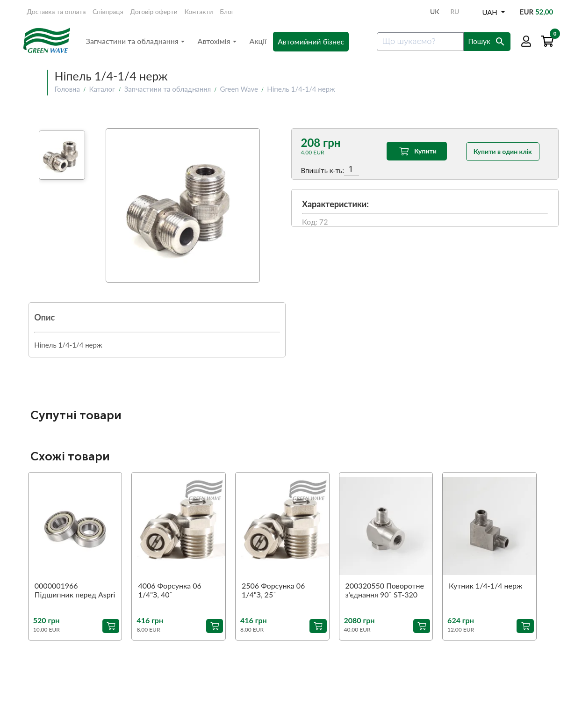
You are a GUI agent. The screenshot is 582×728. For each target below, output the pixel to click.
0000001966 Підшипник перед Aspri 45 (75, 590)
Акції (258, 41)
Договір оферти (154, 11)
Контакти (199, 11)
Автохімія (217, 41)
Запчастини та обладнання (135, 41)
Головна (67, 89)
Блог (227, 11)
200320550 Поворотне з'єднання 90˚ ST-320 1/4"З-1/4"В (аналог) (385, 590)
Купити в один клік (503, 151)
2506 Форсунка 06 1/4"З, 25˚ (273, 590)
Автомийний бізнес (311, 41)
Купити (417, 151)
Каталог (102, 89)
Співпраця (108, 11)
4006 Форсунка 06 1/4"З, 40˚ (169, 590)
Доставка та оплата (56, 11)
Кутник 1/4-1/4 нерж (485, 586)
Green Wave (239, 89)
